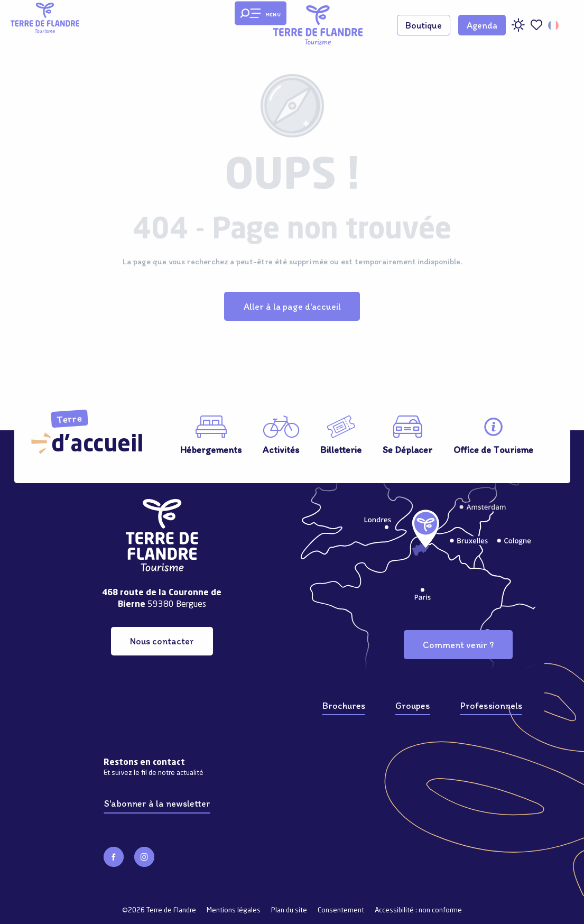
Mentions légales (234, 911)
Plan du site (289, 911)
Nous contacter (162, 641)
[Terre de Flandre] (45, 18)
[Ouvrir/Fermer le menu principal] (261, 13)
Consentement (341, 911)
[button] (554, 25)
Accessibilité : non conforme (418, 911)
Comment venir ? (458, 645)
